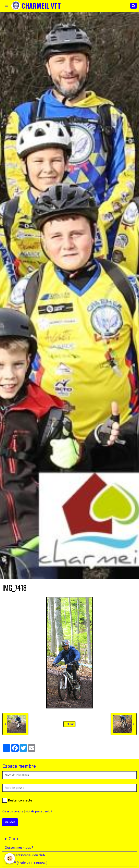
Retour (69, 724)
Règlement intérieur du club (25, 855)
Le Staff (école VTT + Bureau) (26, 863)
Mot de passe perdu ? (39, 811)
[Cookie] (10, 858)
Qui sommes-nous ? (19, 848)
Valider (10, 822)
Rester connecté (17, 800)
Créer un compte (13, 811)
